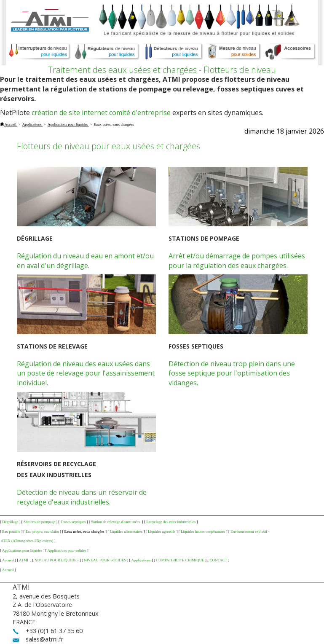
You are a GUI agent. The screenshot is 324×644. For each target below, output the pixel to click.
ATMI (24, 560)
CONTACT (218, 560)
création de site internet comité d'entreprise (101, 113)
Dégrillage (10, 522)
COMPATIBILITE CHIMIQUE (180, 560)
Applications (141, 560)
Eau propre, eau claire (42, 531)
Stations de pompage (39, 522)
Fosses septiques (73, 522)
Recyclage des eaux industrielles (171, 522)
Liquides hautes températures (203, 531)
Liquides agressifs (162, 531)
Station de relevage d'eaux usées (116, 522)
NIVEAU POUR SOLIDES (105, 560)
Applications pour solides (67, 550)
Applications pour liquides (22, 550)
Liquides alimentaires (126, 531)
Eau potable (11, 531)
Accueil (8, 560)
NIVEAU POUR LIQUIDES (57, 560)
